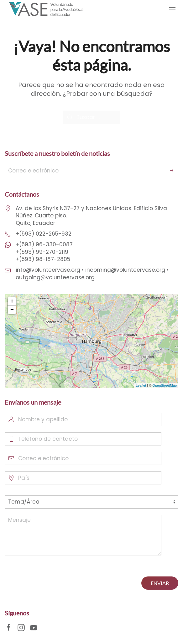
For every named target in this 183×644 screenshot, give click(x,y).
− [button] (12, 310)
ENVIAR (160, 583)
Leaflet (141, 385)
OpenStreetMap (165, 385)
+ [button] (12, 301)
